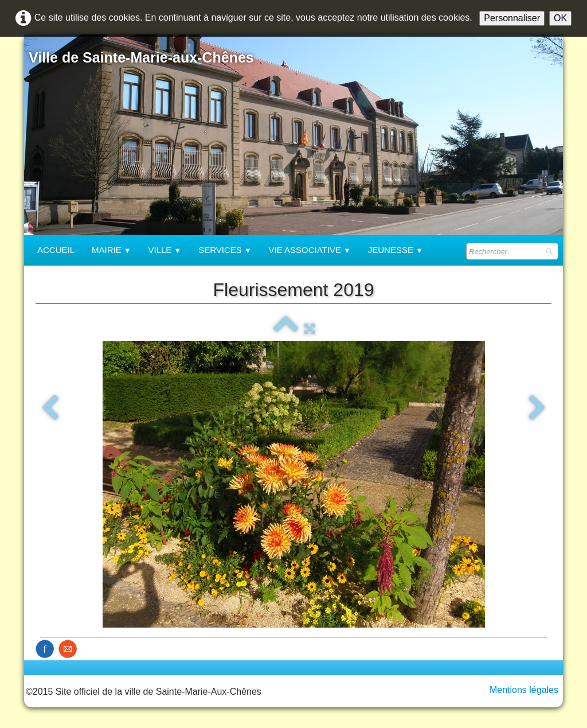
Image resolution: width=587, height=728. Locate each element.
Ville (165, 250)
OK (560, 18)
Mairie (111, 250)
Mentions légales (524, 690)
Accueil (56, 250)
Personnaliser (512, 18)
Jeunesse (396, 250)
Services (225, 250)
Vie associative (310, 250)
